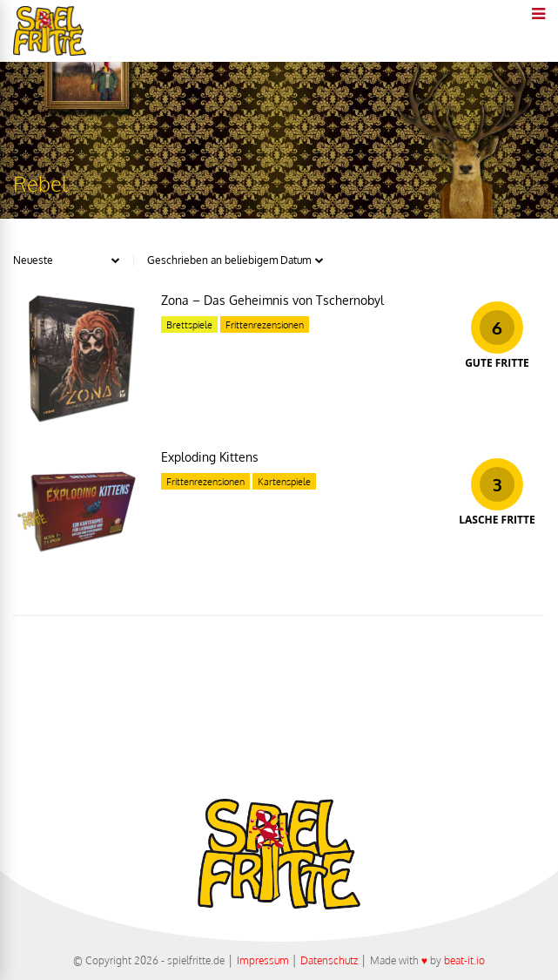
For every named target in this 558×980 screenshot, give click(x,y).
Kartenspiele (284, 482)
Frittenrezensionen (265, 325)
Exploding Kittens (210, 457)
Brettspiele (189, 325)
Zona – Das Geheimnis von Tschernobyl (272, 300)
